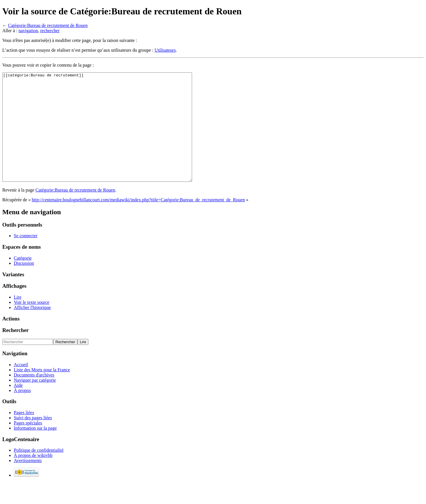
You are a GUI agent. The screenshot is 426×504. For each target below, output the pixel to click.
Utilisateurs (165, 50)
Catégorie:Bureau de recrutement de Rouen (48, 25)
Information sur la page (35, 450)
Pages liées (24, 434)
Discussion (24, 285)
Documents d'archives (34, 396)
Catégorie (23, 280)
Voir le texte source (32, 324)
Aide (18, 407)
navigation (28, 31)
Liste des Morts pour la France (42, 391)
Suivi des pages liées (33, 439)
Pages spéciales (28, 444)
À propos (22, 412)
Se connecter (26, 257)
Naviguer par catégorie (35, 402)
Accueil (21, 386)
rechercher (50, 31)
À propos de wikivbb (33, 477)
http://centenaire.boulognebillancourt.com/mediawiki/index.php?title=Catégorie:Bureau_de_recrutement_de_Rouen (139, 221)
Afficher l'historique (32, 329)
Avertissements (28, 482)
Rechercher (16, 352)
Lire (18, 319)
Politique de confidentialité (39, 472)
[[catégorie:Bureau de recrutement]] (109, 138)
